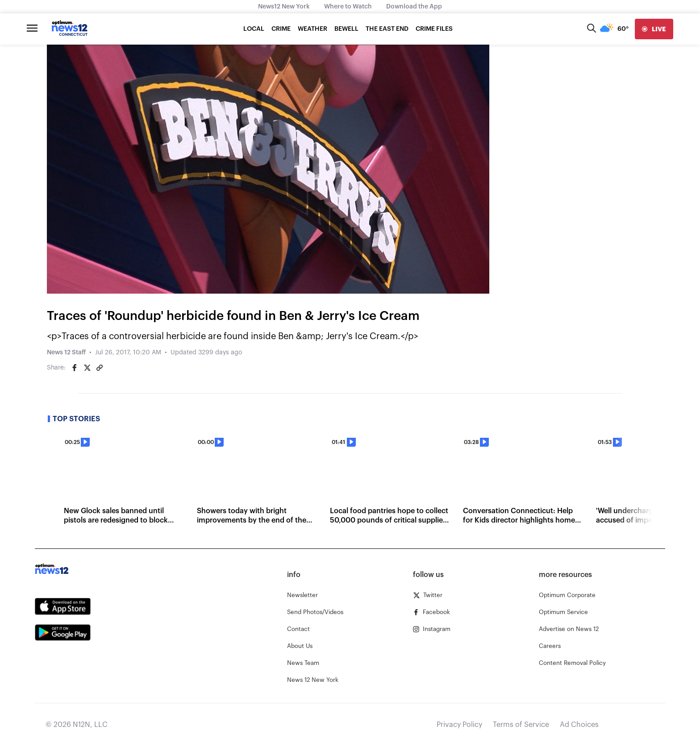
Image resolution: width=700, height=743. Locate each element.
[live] (654, 29)
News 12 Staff (66, 353)
